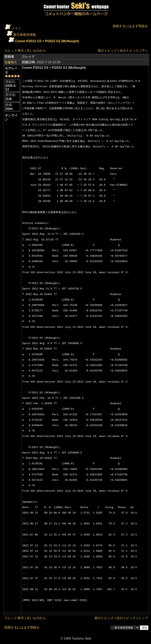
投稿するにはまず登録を (130, 26)
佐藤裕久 (11, 62)
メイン (16, 28)
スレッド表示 (14, 51)
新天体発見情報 (25, 35)
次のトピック (129, 51)
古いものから (36, 51)
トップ (143, 618)
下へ (145, 51)
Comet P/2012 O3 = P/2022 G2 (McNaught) (47, 41)
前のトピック (107, 51)
